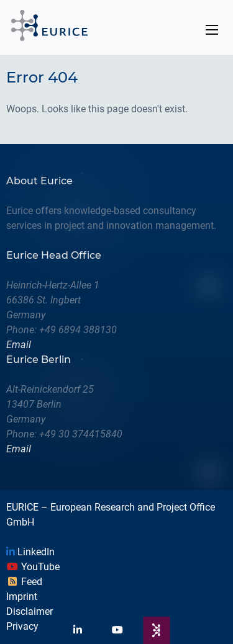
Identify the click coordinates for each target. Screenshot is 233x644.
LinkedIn (30, 552)
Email (19, 345)
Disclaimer (30, 611)
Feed (24, 582)
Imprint (22, 597)
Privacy (22, 626)
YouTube (33, 567)
